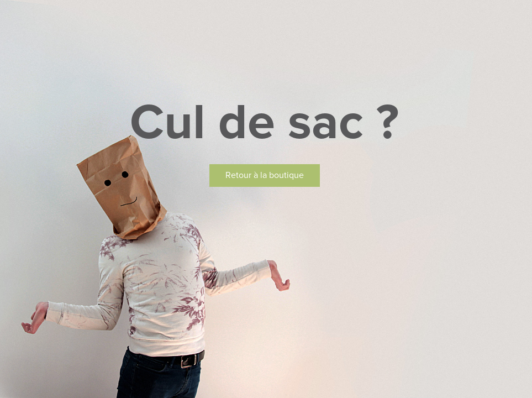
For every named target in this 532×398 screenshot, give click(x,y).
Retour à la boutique (265, 175)
